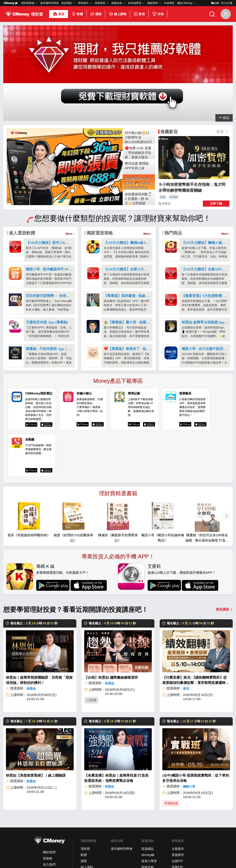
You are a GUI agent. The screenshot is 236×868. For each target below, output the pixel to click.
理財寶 (85, 774)
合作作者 (87, 805)
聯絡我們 (153, 3)
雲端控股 (117, 835)
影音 (139, 14)
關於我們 (49, 778)
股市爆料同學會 (50, 3)
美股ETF (177, 793)
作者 (158, 14)
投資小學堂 (149, 787)
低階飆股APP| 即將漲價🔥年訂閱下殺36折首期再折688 (138, 109)
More (69, 159)
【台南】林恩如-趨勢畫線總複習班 (111, 603)
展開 (224, 41)
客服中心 (178, 823)
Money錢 (148, 780)
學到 (145, 823)
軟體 (77, 14)
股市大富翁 (119, 823)
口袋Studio (149, 829)
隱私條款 (39, 857)
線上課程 (118, 14)
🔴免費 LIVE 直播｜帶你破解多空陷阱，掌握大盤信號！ (138, 78)
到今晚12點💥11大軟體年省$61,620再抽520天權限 (138, 63)
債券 (175, 799)
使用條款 (54, 857)
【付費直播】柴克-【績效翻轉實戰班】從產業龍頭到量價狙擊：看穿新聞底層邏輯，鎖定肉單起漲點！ (196, 606)
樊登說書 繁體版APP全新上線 (137, 91)
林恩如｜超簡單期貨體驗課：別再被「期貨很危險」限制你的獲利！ (39, 606)
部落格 (48, 784)
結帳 (215, 3)
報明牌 (116, 841)
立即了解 (216, 129)
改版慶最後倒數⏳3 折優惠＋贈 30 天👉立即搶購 (138, 124)
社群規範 (85, 857)
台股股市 (178, 774)
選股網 (116, 829)
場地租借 (178, 841)
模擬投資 (117, 3)
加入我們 (49, 790)
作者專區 (169, 3)
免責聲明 (99, 857)
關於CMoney (185, 3)
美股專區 (100, 3)
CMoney (11, 3)
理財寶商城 (28, 3)
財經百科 (148, 793)
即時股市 (83, 3)
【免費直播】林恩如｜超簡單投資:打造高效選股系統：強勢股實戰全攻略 (116, 704)
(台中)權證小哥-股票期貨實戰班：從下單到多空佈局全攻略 (196, 704)
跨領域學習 (135, 3)
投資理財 (67, 3)
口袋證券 (148, 805)
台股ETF (177, 787)
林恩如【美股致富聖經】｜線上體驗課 (36, 701)
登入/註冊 (227, 3)
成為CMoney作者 (184, 835)
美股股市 (178, 780)
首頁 (59, 14)
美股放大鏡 (149, 799)
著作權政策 (69, 857)
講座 (96, 14)
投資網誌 (148, 774)
